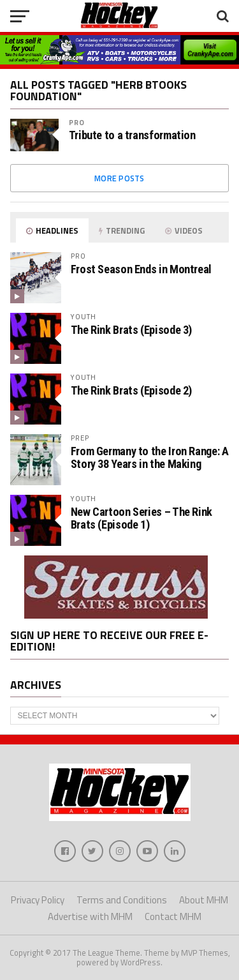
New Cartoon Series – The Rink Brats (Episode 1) (141, 518)
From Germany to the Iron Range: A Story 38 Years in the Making (150, 457)
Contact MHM (173, 916)
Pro (77, 122)
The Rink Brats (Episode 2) (131, 390)
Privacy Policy (38, 900)
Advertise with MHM (90, 916)
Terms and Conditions (122, 900)
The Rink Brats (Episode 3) (131, 330)
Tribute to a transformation (132, 135)
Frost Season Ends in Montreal (141, 269)
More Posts (119, 178)
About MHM (204, 900)
